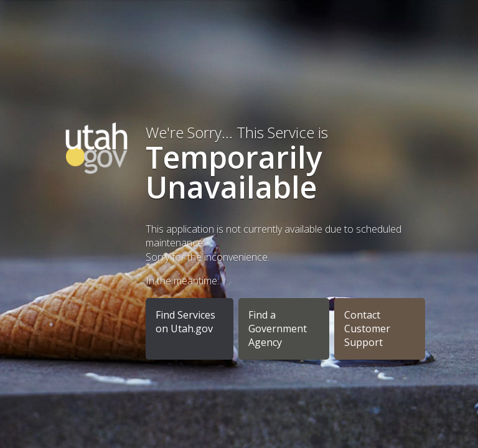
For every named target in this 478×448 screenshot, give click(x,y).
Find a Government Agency (278, 329)
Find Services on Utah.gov (185, 322)
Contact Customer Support (367, 329)
